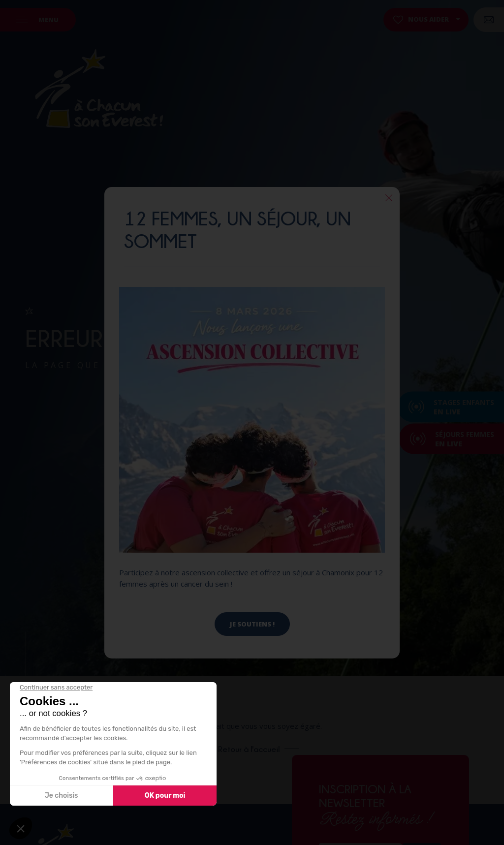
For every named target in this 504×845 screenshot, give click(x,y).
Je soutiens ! (252, 624)
